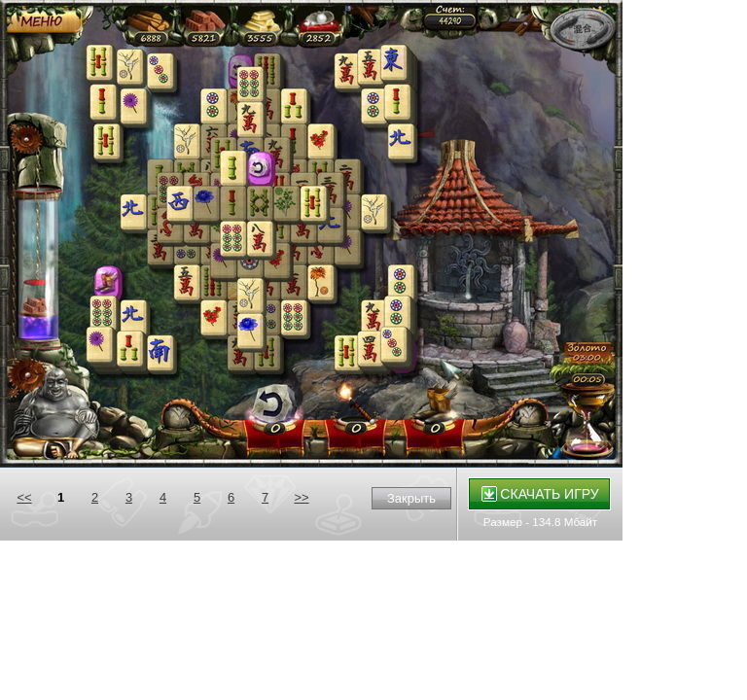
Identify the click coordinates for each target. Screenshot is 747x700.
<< (24, 497)
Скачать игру (540, 494)
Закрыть (411, 498)
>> (301, 497)
